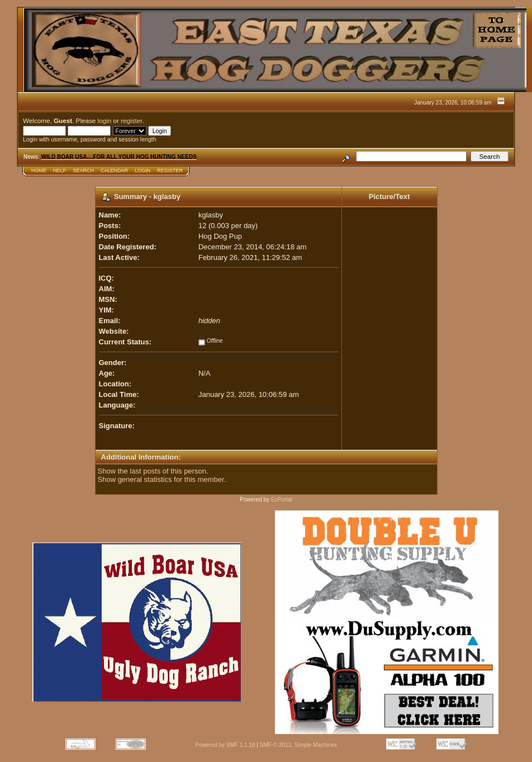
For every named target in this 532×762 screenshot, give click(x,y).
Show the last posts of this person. (153, 471)
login (105, 120)
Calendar (114, 171)
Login (142, 171)
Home (39, 171)
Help (60, 171)
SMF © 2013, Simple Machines (298, 745)
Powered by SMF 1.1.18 (225, 745)
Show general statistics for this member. (162, 479)
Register (170, 171)
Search (84, 171)
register (131, 120)
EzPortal (282, 500)
